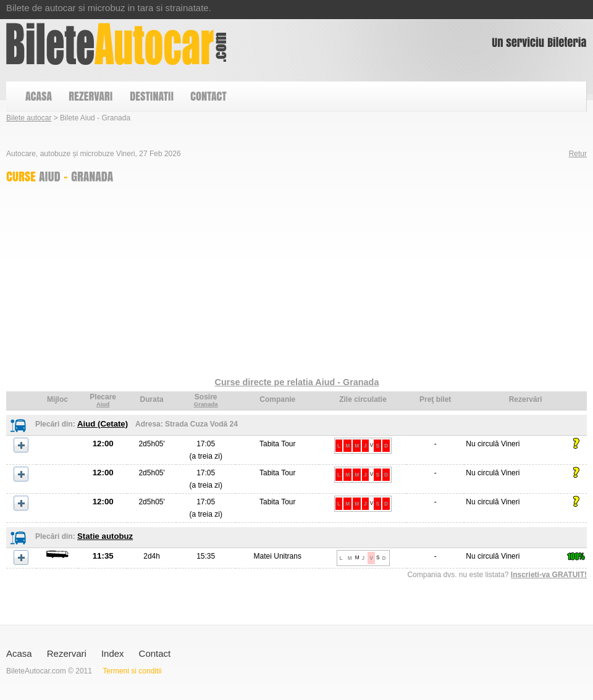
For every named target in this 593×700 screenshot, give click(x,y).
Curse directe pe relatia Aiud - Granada (297, 382)
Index (113, 653)
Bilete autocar (29, 118)
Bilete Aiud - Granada (116, 44)
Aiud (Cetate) (103, 424)
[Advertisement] (201, 283)
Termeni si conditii (132, 671)
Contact (155, 653)
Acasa (19, 653)
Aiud (103, 404)
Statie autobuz (105, 536)
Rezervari (67, 653)
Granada (206, 404)
